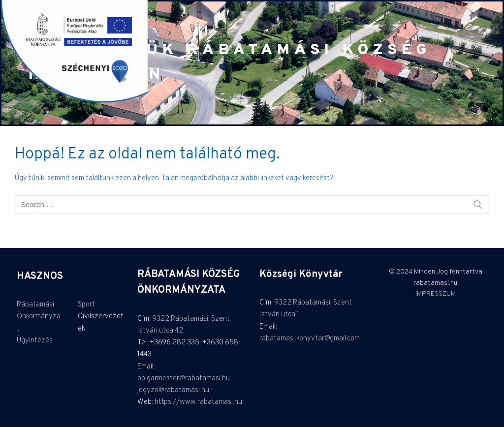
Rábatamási (35, 305)
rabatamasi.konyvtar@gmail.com (310, 339)
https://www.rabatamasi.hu (198, 402)
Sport (86, 305)
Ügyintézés (35, 341)
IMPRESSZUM (436, 294)
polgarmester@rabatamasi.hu (184, 379)
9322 (161, 319)
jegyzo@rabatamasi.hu (173, 390)
